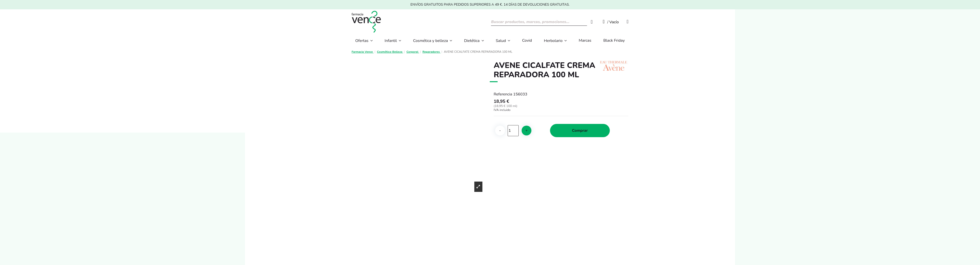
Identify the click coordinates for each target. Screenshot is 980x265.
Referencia (503, 94)
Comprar (580, 131)
